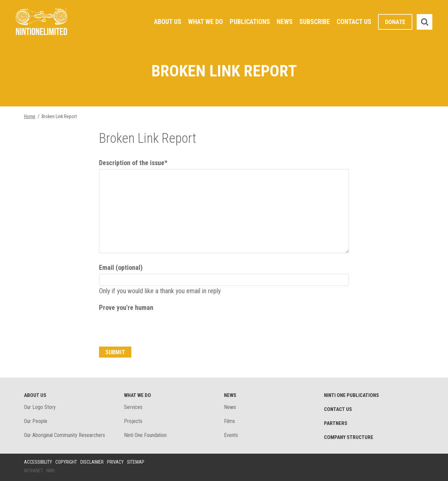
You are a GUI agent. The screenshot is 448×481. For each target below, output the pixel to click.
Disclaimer (92, 462)
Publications (250, 22)
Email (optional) (121, 268)
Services (133, 407)
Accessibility (38, 462)
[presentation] (150, 327)
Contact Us (354, 22)
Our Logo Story (40, 407)
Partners (336, 423)
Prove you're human (126, 308)
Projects (133, 421)
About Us (168, 22)
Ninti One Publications (351, 395)
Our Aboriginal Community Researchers (64, 435)
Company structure (349, 437)
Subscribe (315, 22)
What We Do (205, 22)
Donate (395, 22)
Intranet (33, 471)
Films (229, 421)
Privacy (115, 462)
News (285, 22)
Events (231, 435)
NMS (51, 471)
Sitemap (136, 462)
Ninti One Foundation (145, 435)
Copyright (66, 462)
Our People (36, 421)
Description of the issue (133, 163)
